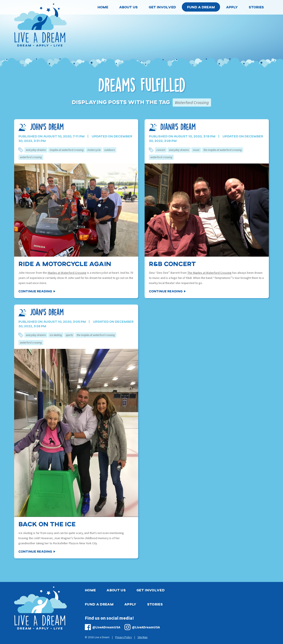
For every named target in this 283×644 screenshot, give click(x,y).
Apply (130, 604)
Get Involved (150, 590)
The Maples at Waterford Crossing (223, 150)
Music (196, 150)
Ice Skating (56, 335)
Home (90, 590)
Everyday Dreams (36, 150)
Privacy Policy (124, 637)
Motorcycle (94, 150)
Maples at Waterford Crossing (67, 150)
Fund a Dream (201, 7)
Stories (155, 604)
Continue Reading (35, 291)
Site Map (143, 637)
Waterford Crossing (31, 157)
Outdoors (110, 150)
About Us (116, 590)
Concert (161, 150)
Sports (69, 335)
